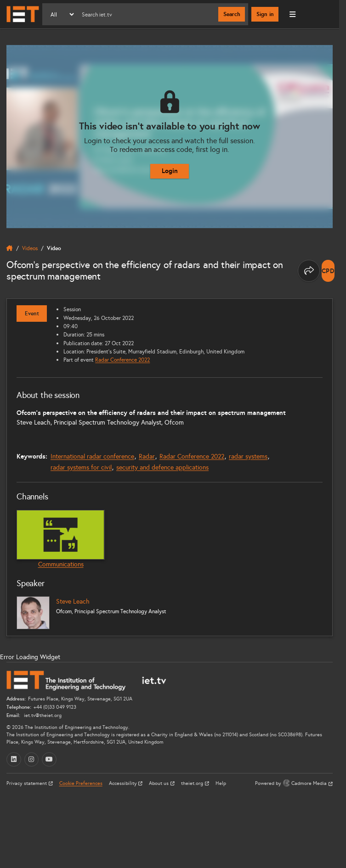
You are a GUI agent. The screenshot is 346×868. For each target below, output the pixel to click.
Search (232, 14)
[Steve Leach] (33, 613)
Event (32, 314)
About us (159, 783)
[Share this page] (309, 271)
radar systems (248, 456)
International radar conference (92, 456)
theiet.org (193, 783)
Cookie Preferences (81, 783)
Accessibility (124, 783)
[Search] (147, 14)
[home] (10, 248)
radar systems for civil (81, 468)
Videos (30, 248)
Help (221, 783)
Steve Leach (73, 602)
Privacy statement (27, 783)
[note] (328, 271)
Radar (147, 456)
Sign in (265, 14)
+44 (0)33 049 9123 (55, 707)
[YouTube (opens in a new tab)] (49, 760)
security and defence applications (162, 468)
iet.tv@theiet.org (42, 715)
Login (170, 171)
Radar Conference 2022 (122, 360)
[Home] (23, 14)
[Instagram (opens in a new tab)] (32, 760)
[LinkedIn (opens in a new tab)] (14, 760)
